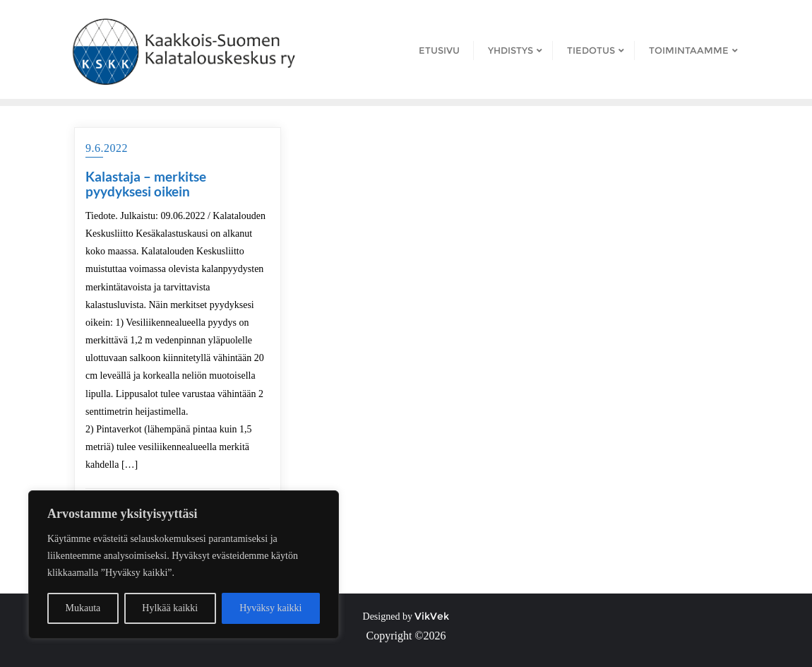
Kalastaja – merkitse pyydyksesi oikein (146, 184)
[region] (184, 565)
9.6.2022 (107, 148)
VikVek (432, 616)
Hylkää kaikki (170, 608)
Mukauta (83, 608)
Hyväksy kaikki (270, 608)
